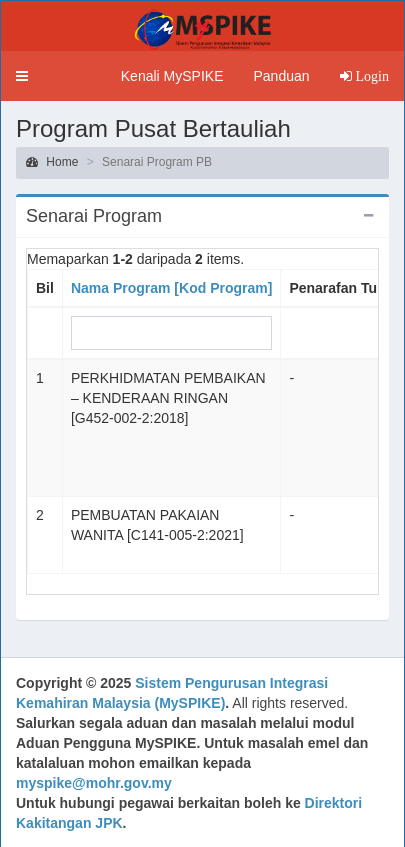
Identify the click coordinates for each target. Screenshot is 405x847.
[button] (22, 76)
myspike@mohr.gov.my (94, 783)
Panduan (281, 76)
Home (52, 162)
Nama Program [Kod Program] (171, 288)
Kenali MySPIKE (172, 76)
